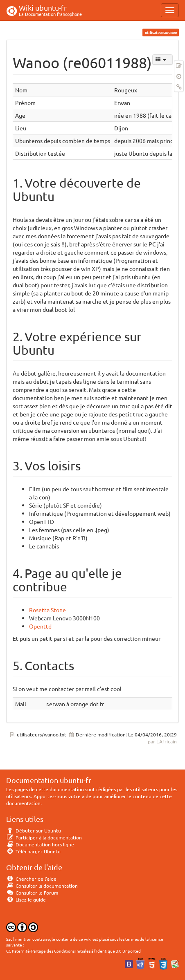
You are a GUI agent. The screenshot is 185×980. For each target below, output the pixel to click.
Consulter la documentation (42, 886)
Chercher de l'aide (31, 879)
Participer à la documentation (44, 837)
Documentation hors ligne (40, 844)
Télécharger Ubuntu (33, 851)
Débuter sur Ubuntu (34, 830)
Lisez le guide (26, 899)
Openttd (40, 626)
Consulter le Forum (32, 893)
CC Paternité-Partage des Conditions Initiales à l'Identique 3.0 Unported (73, 951)
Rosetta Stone (47, 610)
